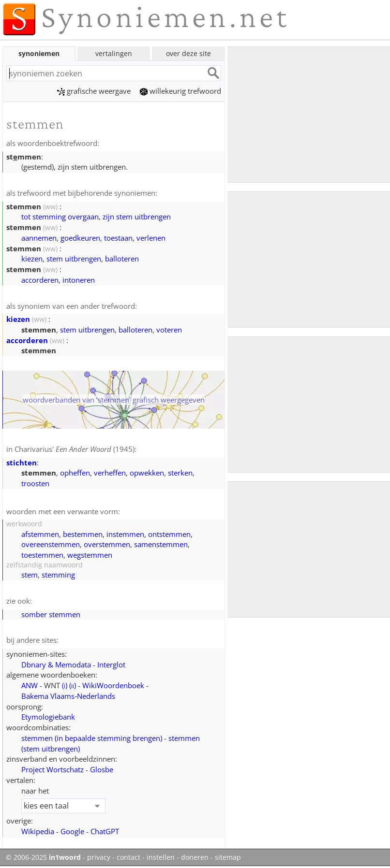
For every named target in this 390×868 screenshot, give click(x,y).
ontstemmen (169, 534)
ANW (30, 685)
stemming (58, 575)
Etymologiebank (48, 717)
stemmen (92, 738)
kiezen (32, 259)
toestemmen (42, 555)
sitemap (228, 857)
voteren (169, 330)
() (65, 685)
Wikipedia (38, 831)
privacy (99, 857)
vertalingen (114, 53)
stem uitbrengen (74, 259)
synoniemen (39, 53)
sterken (180, 473)
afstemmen (40, 534)
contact (128, 857)
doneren (195, 857)
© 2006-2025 (43, 857)
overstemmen (107, 544)
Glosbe (102, 769)
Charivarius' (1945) (75, 449)
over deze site (188, 53)
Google (72, 831)
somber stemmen (51, 614)
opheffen (75, 473)
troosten (35, 483)
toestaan (118, 238)
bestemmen (83, 534)
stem (30, 575)
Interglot (111, 665)
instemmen (125, 534)
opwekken (147, 473)
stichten (22, 463)
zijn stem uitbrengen (137, 217)
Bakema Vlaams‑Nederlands (68, 696)
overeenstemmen (51, 544)
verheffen (110, 473)
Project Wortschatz (52, 769)
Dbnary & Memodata (56, 665)
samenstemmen (161, 544)
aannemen (39, 238)
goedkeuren (80, 238)
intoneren (79, 280)
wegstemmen (90, 555)
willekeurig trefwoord (180, 91)
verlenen (151, 238)
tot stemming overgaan (60, 217)
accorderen (40, 280)
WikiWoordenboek (113, 685)
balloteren (122, 259)
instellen (161, 857)
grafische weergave (94, 91)
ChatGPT (105, 831)
